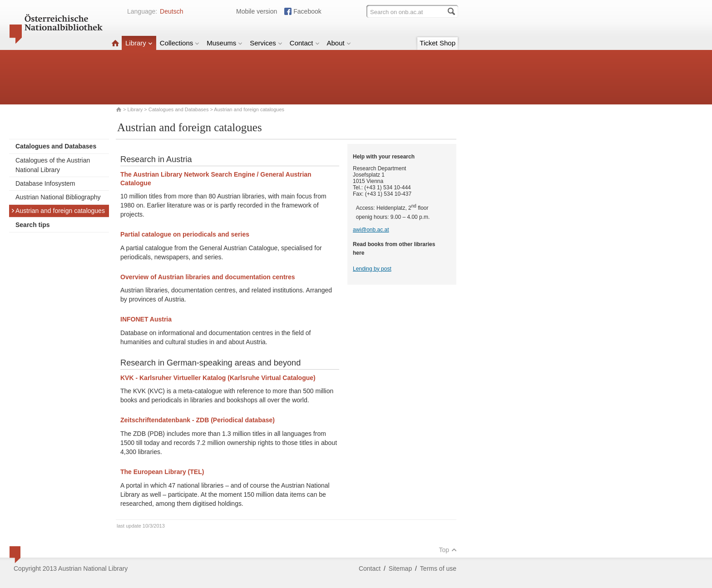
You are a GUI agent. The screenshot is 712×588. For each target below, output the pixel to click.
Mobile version (257, 11)
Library (139, 43)
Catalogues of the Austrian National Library (53, 165)
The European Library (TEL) (162, 472)
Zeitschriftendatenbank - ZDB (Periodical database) (198, 420)
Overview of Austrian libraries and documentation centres (208, 277)
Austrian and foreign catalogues (58, 211)
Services (266, 43)
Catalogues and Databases (179, 109)
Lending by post (372, 269)
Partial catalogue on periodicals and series (185, 234)
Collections (180, 43)
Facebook (307, 11)
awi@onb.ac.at (371, 230)
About (339, 43)
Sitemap (400, 568)
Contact (305, 43)
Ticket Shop (438, 43)
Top (448, 550)
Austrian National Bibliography (58, 197)
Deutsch (171, 11)
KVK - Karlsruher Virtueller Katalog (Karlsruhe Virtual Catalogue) (218, 378)
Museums (225, 43)
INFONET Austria (146, 319)
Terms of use (438, 568)
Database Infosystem (45, 183)
